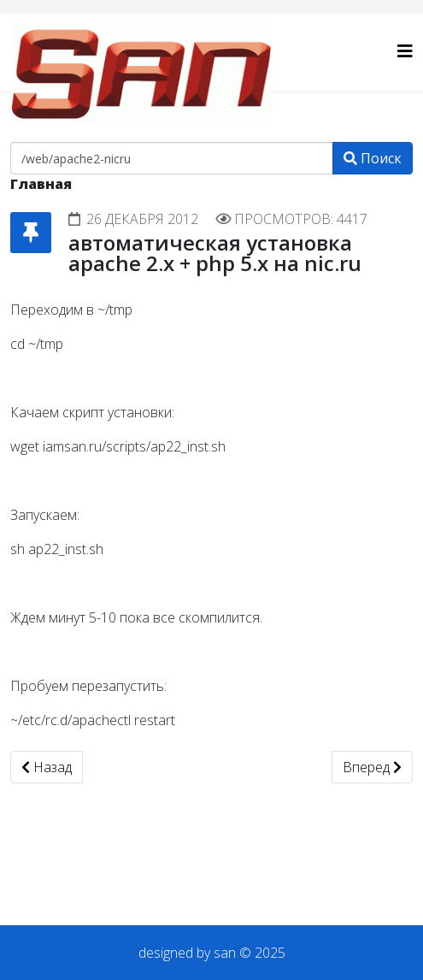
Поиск (373, 158)
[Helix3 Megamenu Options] (405, 51)
